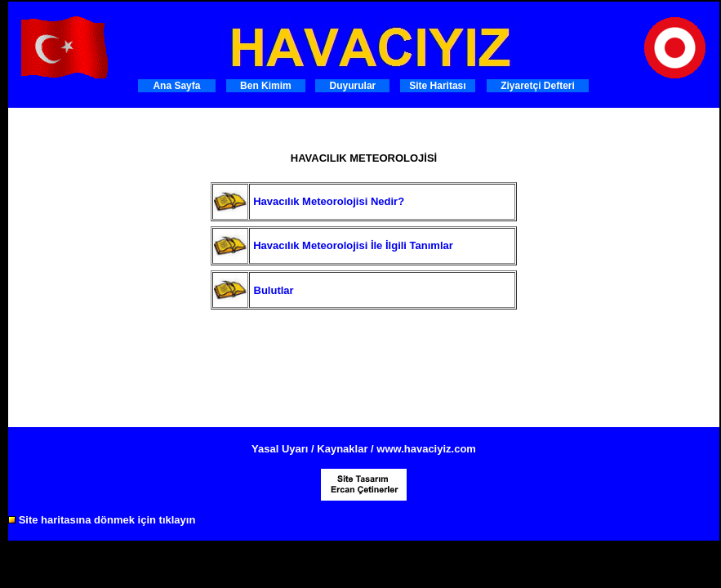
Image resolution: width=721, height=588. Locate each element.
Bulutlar (274, 290)
